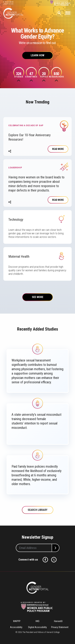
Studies (19, 75)
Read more (58, 149)
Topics (44, 75)
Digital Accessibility (37, 627)
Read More (58, 200)
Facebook (45, 560)
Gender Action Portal (13, 13)
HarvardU (58, 621)
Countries (31, 75)
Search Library (37, 510)
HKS (37, 621)
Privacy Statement (60, 627)
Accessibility (16, 627)
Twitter (54, 560)
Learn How (37, 55)
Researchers (56, 75)
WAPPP (17, 621)
